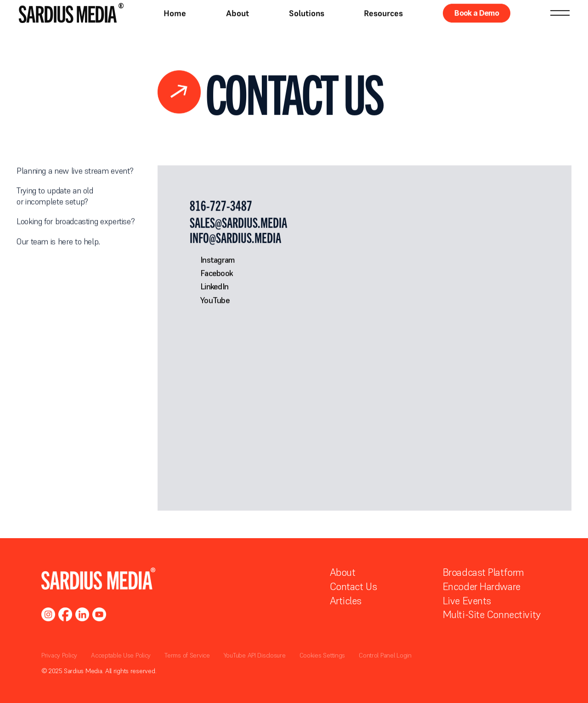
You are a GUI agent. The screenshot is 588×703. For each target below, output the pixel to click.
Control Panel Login (385, 655)
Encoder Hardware (482, 586)
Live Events (467, 601)
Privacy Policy (59, 655)
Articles (346, 601)
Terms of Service (187, 655)
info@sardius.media (235, 238)
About (343, 572)
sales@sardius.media (238, 222)
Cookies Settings (322, 655)
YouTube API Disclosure (255, 655)
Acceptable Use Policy (121, 655)
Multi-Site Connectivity (492, 614)
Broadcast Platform (483, 572)
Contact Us (353, 586)
